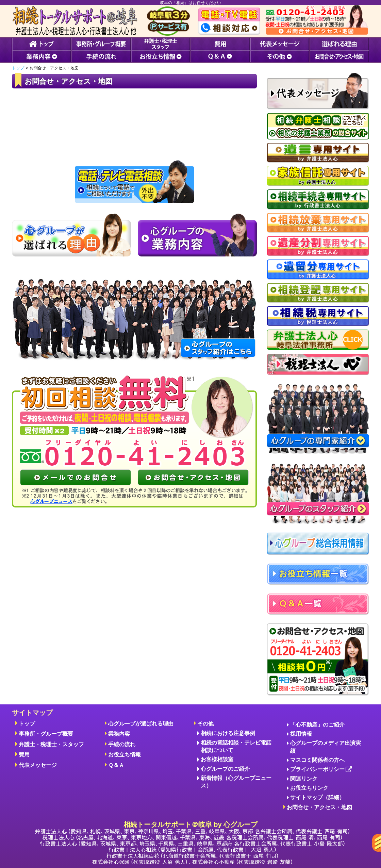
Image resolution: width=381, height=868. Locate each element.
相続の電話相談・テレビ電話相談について (236, 746)
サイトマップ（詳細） (317, 797)
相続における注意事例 (228, 733)
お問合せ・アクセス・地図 (319, 807)
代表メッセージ (38, 765)
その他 (205, 724)
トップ (18, 68)
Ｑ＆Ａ (116, 765)
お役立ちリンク (309, 788)
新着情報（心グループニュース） (236, 782)
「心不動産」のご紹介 (317, 725)
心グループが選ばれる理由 (141, 724)
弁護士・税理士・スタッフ (51, 744)
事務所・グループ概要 (46, 734)
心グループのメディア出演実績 (326, 747)
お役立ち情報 (125, 755)
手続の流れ (122, 744)
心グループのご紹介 (225, 769)
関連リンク (304, 779)
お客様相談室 (217, 759)
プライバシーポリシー (321, 770)
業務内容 (119, 734)
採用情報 (301, 734)
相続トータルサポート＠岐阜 (192, 843)
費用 (24, 755)
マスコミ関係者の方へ (317, 760)
